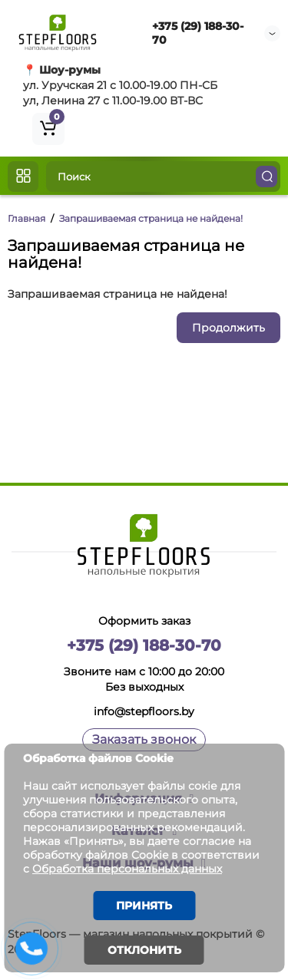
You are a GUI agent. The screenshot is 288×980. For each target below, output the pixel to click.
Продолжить (228, 328)
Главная (26, 218)
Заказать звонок (144, 739)
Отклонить (144, 950)
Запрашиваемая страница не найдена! (151, 218)
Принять (144, 906)
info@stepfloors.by (144, 711)
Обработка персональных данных (127, 869)
